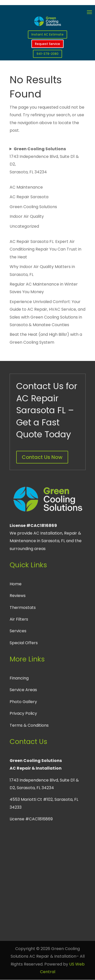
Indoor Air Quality (27, 216)
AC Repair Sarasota (29, 197)
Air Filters (19, 619)
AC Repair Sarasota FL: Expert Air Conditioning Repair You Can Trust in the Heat (45, 249)
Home (16, 584)
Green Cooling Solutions (33, 207)
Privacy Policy (23, 713)
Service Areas (23, 690)
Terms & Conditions (29, 725)
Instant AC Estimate (48, 34)
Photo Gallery (23, 702)
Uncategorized (24, 226)
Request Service (48, 44)
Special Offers (24, 643)
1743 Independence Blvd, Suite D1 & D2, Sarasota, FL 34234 (44, 160)
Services (18, 631)
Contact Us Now (42, 457)
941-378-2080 (48, 54)
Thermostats (23, 608)
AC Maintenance (26, 187)
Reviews (18, 596)
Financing (19, 678)
